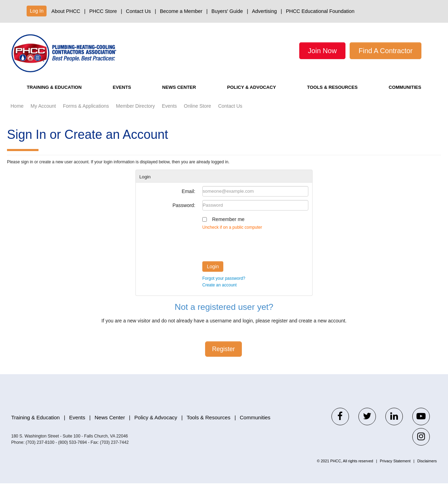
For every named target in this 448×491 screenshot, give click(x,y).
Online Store (197, 114)
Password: (184, 213)
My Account (43, 114)
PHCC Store (103, 11)
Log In (37, 11)
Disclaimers (427, 469)
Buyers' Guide (227, 11)
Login (213, 274)
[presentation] (255, 252)
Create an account (219, 293)
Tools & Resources (333, 95)
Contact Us (138, 11)
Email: (188, 199)
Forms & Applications (86, 114)
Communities (406, 95)
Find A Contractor (386, 51)
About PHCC (66, 11)
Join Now (322, 51)
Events (123, 95)
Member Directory (135, 114)
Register (223, 357)
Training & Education (56, 95)
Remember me (228, 227)
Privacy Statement (395, 469)
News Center (176, 95)
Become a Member (181, 11)
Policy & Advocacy (249, 95)
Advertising (264, 11)
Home (17, 114)
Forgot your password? (224, 286)
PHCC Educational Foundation (320, 11)
